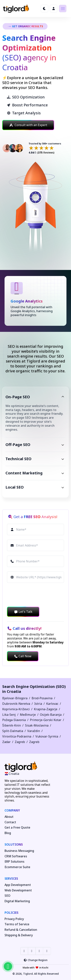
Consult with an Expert (28, 125)
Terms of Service (17, 924)
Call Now (23, 656)
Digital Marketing (17, 901)
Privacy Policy (14, 919)
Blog (8, 833)
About (9, 817)
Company (12, 810)
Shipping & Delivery (19, 935)
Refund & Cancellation (21, 930)
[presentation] (36, 595)
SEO (7, 896)
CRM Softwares (16, 856)
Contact (10, 822)
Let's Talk (23, 612)
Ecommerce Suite (17, 867)
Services (11, 879)
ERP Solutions (14, 862)
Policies (11, 913)
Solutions (14, 844)
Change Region (35, 960)
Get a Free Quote (17, 828)
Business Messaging (19, 851)
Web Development (18, 890)
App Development (18, 885)
